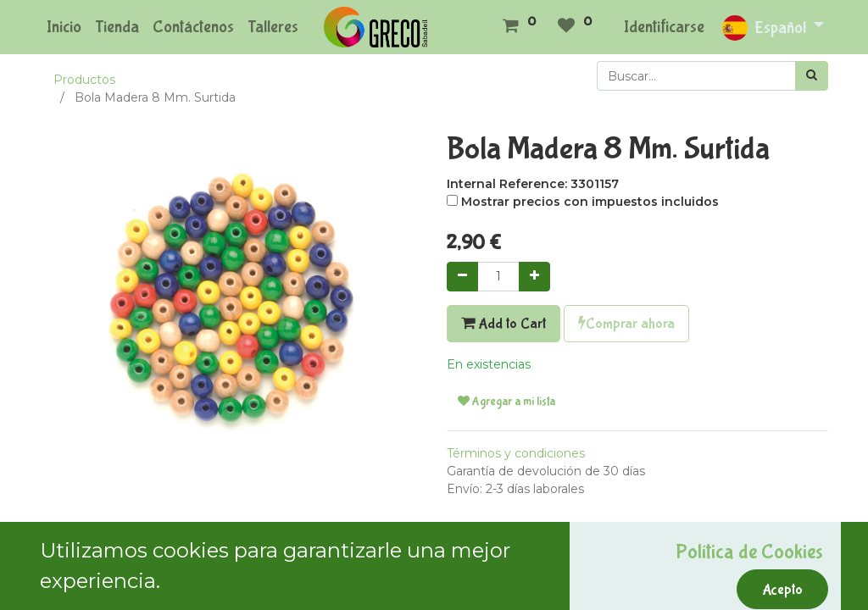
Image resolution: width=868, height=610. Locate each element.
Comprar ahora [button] (626, 324)
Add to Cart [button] (504, 324)
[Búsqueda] (812, 76)
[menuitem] (64, 27)
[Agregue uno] (534, 277)
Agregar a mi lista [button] (506, 402)
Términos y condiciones (516, 453)
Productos (84, 80)
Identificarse (664, 27)
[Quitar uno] (462, 277)
